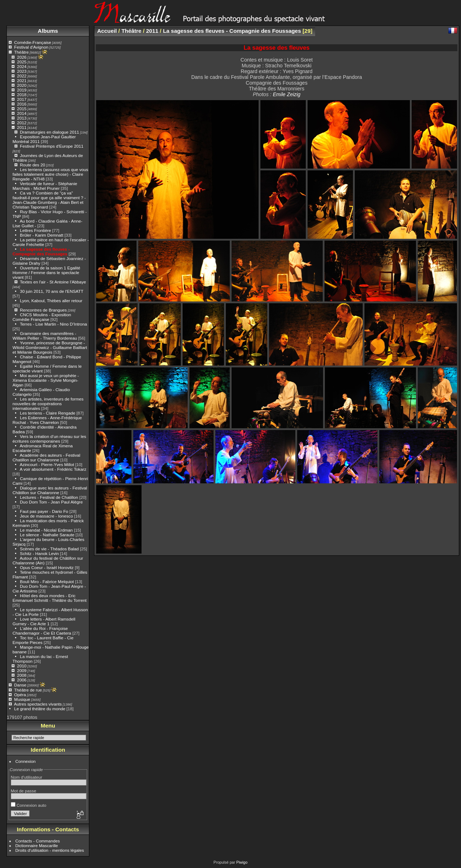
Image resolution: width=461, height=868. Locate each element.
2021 (22, 80)
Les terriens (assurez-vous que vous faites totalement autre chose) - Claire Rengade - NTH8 (50, 174)
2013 (22, 118)
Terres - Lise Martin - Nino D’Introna (53, 324)
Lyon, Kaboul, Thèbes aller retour (51, 301)
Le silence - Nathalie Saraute (47, 535)
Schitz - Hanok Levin (39, 553)
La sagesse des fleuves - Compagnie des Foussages (41, 251)
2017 (22, 99)
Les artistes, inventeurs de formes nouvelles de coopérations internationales (48, 404)
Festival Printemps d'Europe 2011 (52, 146)
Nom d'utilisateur (26, 777)
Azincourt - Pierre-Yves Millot (47, 464)
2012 (22, 123)
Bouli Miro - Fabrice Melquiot (47, 581)
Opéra (20, 695)
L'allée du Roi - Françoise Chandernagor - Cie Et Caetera (42, 631)
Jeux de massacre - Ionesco (46, 516)
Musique (22, 699)
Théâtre (21, 52)
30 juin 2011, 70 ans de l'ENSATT (52, 291)
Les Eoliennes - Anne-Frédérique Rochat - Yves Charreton (47, 420)
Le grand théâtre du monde (40, 709)
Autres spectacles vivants (38, 704)
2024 (22, 66)
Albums (48, 31)
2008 (22, 675)
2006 (22, 680)
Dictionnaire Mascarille (37, 845)
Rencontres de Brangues (43, 310)
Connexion (26, 761)
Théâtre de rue (28, 690)
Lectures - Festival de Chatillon (49, 497)
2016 (22, 104)
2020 (22, 85)
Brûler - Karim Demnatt (41, 235)
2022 (22, 76)
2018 (22, 95)
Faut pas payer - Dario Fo (44, 511)
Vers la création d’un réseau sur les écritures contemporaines (49, 439)
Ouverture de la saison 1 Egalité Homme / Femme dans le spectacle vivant (46, 272)
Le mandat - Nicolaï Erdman (46, 530)
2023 (22, 71)
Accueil (107, 31)
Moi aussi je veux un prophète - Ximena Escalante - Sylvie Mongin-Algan (46, 380)
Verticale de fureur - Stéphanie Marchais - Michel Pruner (45, 186)
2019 (22, 90)
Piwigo (242, 862)
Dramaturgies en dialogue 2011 (49, 132)
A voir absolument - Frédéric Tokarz (53, 469)
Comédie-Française (33, 42)
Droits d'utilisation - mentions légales (50, 850)
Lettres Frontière (35, 230)
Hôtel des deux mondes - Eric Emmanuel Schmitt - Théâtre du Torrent (50, 598)
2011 (22, 127)
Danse (20, 685)
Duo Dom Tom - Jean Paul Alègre (51, 502)
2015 (22, 109)
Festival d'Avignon (31, 47)
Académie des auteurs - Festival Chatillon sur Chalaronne (46, 457)
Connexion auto (29, 805)
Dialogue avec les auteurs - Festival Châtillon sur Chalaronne (50, 490)
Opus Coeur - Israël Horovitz (47, 567)
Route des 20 (32, 165)
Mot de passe (24, 791)
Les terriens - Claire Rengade (48, 413)
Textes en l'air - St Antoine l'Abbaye (53, 282)
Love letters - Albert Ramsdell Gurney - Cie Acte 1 (44, 621)
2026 (22, 57)
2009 (22, 670)
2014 (22, 113)
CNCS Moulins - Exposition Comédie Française (42, 317)
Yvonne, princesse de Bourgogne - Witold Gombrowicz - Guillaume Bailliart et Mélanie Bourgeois (50, 347)
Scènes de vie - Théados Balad (49, 549)
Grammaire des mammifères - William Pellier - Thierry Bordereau (45, 336)
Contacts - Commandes (38, 841)
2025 (22, 62)
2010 (22, 666)
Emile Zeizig (287, 94)
